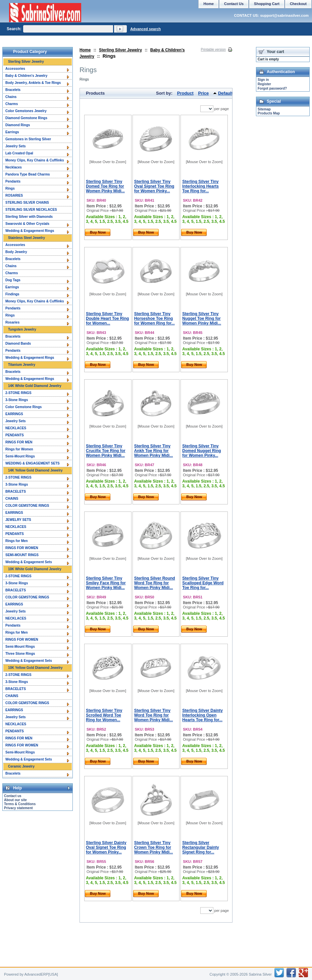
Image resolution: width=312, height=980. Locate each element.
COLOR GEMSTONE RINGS (27, 506)
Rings (10, 188)
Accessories (15, 69)
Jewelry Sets (16, 146)
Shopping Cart (267, 4)
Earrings (12, 132)
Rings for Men (17, 541)
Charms (12, 104)
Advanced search (145, 29)
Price (204, 93)
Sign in (263, 80)
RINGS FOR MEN (19, 442)
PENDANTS (15, 435)
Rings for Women (19, 449)
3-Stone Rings (17, 400)
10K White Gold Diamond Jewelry (35, 569)
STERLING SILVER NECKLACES (31, 210)
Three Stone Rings (20, 654)
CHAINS (12, 499)
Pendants (13, 181)
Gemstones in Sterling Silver (28, 139)
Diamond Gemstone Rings (26, 118)
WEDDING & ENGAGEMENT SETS (33, 463)
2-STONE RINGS (18, 393)
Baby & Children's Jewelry (26, 76)
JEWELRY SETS (18, 520)
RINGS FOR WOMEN (22, 548)
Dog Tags (13, 280)
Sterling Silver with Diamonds (29, 217)
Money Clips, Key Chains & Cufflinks (35, 160)
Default (225, 93)
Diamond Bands (18, 344)
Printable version (213, 50)
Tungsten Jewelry (22, 329)
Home (85, 50)
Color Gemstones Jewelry (26, 111)
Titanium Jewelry (22, 365)
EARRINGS (14, 414)
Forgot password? (272, 88)
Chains (11, 97)
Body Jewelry (16, 252)
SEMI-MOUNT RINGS (22, 555)
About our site (15, 800)
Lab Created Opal (19, 153)
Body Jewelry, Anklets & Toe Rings (33, 83)
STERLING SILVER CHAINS (27, 203)
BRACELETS (16, 492)
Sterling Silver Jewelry (120, 50)
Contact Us (234, 4)
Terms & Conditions (20, 804)
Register (264, 84)
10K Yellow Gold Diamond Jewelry (35, 668)
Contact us (13, 796)
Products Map (269, 113)
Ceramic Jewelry (21, 766)
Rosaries (12, 322)
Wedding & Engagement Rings (30, 231)
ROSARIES (14, 195)
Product (185, 93)
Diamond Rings (18, 125)
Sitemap (264, 109)
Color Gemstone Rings (23, 407)
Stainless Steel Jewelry (27, 238)
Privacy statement (18, 808)
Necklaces (14, 167)
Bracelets (13, 90)
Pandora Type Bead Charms (28, 174)
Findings (12, 294)
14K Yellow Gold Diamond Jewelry (35, 470)
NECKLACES (16, 428)
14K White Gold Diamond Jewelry (35, 386)
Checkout (298, 4)
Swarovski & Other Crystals (27, 224)
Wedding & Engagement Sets (29, 562)
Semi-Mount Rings (20, 456)
